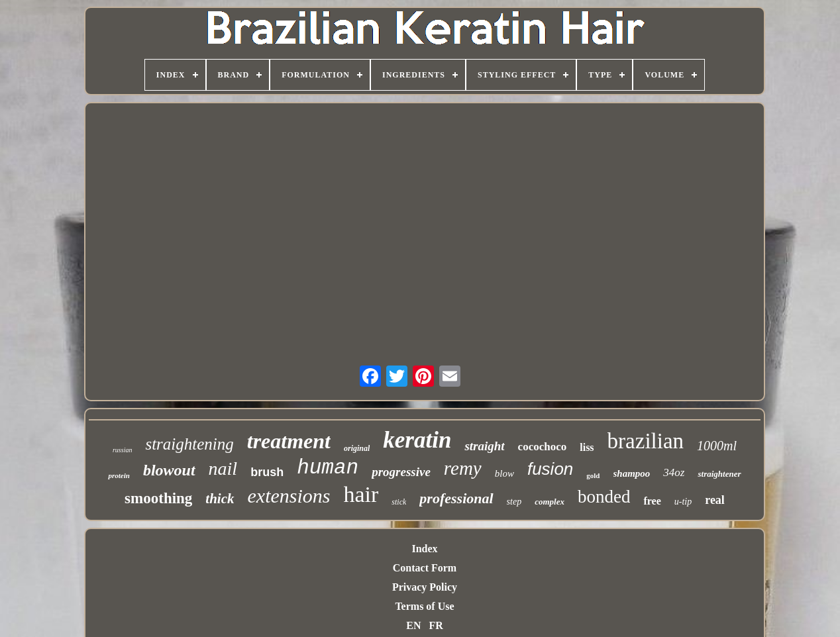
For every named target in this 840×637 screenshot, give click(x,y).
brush (267, 472)
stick (399, 502)
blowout (169, 470)
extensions (289, 496)
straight (484, 446)
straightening (189, 444)
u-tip (683, 502)
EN (413, 625)
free (652, 501)
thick (220, 499)
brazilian (646, 441)
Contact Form (425, 568)
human (328, 468)
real (715, 500)
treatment (289, 441)
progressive (401, 472)
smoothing (158, 498)
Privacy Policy (425, 587)
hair (361, 494)
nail (223, 468)
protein (119, 475)
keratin (417, 440)
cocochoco (543, 447)
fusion (550, 469)
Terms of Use (424, 606)
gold (593, 475)
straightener (719, 474)
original (357, 448)
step (514, 502)
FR (436, 625)
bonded (604, 497)
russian (122, 450)
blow (504, 473)
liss (587, 447)
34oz (674, 472)
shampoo (632, 473)
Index (424, 549)
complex (550, 502)
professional (456, 498)
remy (463, 468)
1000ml (717, 446)
